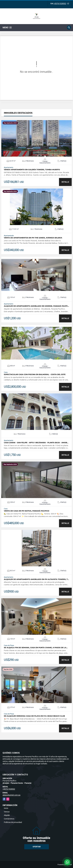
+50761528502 (60, 4)
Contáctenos (9, 819)
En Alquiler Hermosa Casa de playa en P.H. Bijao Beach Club (34, 716)
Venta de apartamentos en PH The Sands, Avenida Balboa (33, 238)
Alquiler (7, 815)
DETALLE (65, 182)
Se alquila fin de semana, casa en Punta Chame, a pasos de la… (36, 648)
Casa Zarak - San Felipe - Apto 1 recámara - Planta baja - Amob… (36, 443)
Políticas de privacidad (13, 822)
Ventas (7, 812)
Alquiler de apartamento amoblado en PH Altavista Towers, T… (36, 579)
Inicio (6, 808)
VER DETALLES (36, 138)
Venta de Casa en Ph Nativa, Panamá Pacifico (27, 511)
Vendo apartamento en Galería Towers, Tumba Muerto (32, 170)
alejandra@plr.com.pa (11, 795)
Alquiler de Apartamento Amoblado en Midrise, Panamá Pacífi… (36, 306)
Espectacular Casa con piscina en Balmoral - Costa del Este (35, 374)
